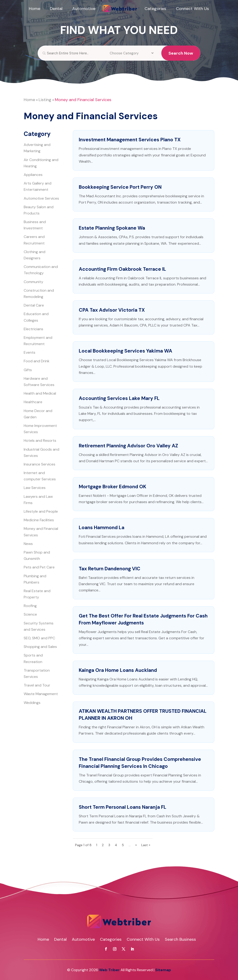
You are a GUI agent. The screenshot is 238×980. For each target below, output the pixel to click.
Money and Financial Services (83, 100)
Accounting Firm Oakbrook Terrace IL (122, 269)
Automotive (84, 9)
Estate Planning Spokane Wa (112, 228)
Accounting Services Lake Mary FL (119, 398)
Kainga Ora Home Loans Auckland (118, 670)
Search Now (181, 57)
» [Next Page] (136, 845)
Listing (45, 100)
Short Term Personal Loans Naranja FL (123, 807)
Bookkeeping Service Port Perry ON (120, 187)
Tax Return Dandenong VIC (110, 569)
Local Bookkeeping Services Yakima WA (126, 351)
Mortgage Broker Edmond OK (112, 487)
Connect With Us (192, 9)
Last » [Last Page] (146, 845)
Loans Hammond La (102, 528)
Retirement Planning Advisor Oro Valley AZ (128, 446)
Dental (56, 9)
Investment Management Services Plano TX (130, 140)
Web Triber (109, 970)
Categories (155, 9)
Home (35, 9)
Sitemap (163, 970)
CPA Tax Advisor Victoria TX (112, 310)
